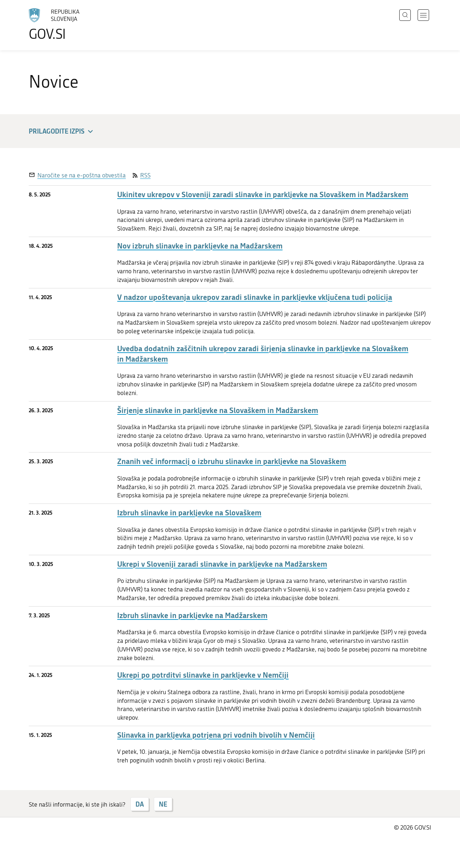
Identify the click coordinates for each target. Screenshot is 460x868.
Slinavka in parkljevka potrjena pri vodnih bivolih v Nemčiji (216, 735)
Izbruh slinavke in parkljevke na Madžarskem (192, 615)
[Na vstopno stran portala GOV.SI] (74, 24)
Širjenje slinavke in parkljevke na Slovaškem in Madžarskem (218, 410)
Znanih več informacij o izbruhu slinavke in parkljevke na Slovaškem (232, 461)
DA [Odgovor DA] (140, 804)
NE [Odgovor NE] (163, 804)
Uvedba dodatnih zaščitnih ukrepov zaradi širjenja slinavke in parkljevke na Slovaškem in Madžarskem (263, 354)
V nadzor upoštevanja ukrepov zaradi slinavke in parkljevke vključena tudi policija (255, 297)
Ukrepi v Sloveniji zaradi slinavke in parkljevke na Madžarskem (222, 564)
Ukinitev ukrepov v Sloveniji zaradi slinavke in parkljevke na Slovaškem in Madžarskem (263, 194)
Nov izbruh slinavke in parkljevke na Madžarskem (200, 246)
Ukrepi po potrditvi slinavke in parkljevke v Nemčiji (203, 675)
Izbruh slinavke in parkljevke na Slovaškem (189, 513)
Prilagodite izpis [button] (62, 132)
